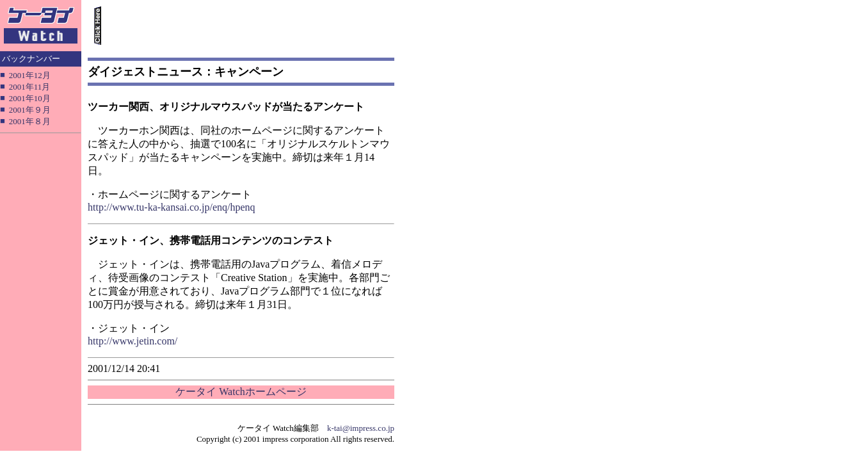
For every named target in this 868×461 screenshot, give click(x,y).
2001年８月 (30, 121)
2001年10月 (30, 98)
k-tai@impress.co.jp (361, 428)
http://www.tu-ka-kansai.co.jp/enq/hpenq (172, 207)
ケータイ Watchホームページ (241, 392)
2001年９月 (30, 110)
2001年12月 (30, 75)
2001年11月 (30, 87)
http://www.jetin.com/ (133, 341)
